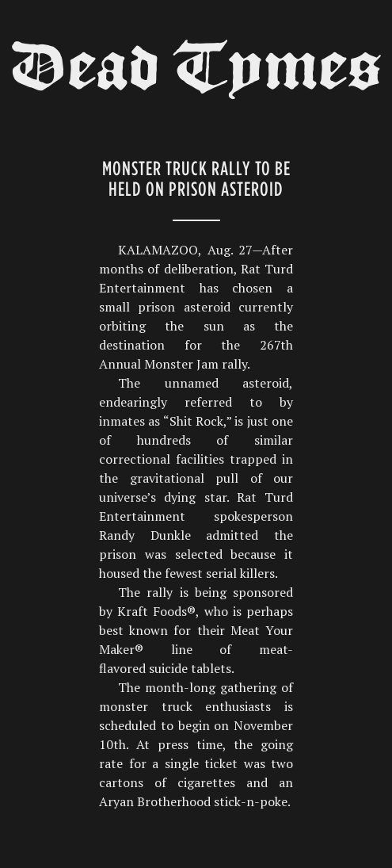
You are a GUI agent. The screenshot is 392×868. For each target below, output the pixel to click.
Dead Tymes (196, 73)
